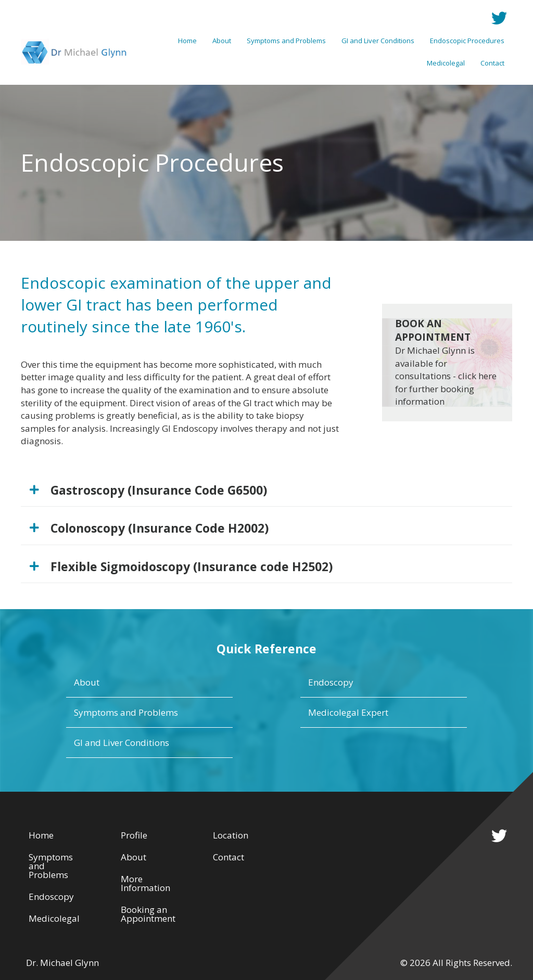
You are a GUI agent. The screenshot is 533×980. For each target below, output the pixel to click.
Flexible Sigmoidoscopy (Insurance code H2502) (192, 566)
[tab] (266, 490)
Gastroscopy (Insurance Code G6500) (159, 490)
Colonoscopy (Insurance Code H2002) (160, 528)
